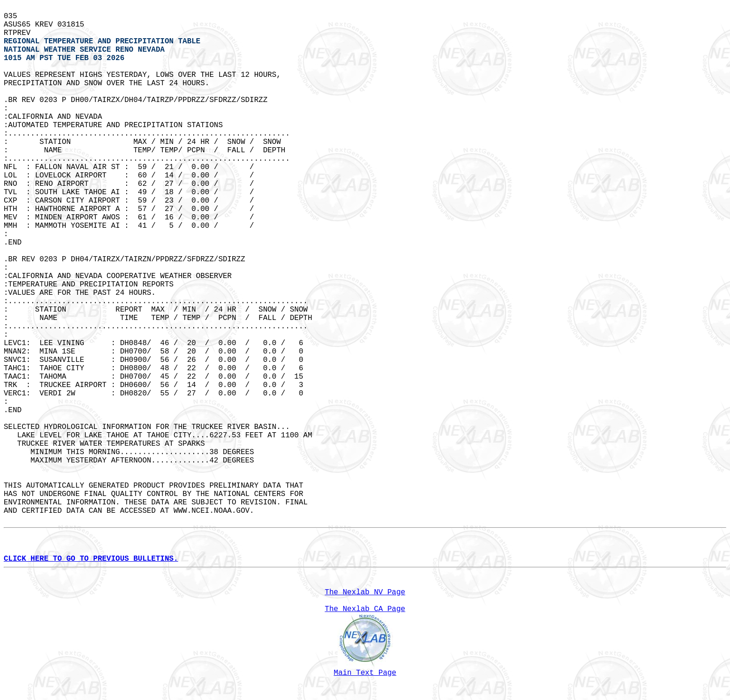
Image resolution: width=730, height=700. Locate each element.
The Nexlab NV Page (365, 592)
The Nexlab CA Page (365, 609)
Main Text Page (365, 673)
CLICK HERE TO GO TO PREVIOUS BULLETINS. (91, 559)
